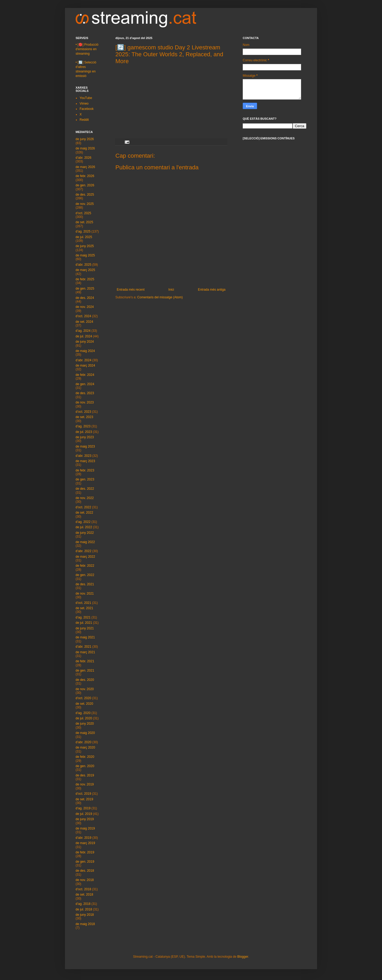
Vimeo (84, 104)
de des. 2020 (85, 680)
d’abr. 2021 (83, 647)
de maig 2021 (85, 637)
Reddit (84, 120)
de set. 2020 (84, 704)
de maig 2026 (85, 148)
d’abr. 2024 (83, 360)
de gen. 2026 (85, 185)
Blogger (243, 957)
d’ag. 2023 (83, 426)
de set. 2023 (84, 417)
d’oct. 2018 (83, 889)
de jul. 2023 (84, 432)
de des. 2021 (85, 584)
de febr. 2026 (85, 176)
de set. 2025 (84, 222)
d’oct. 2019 (83, 794)
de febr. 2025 (85, 279)
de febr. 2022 (85, 566)
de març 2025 (85, 270)
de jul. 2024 (84, 336)
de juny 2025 (85, 246)
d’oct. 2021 (83, 603)
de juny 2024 (85, 342)
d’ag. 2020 (83, 713)
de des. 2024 (85, 298)
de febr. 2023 (85, 470)
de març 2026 (85, 167)
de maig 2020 (85, 733)
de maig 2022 (85, 542)
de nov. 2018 (85, 880)
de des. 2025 (85, 195)
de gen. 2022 (85, 575)
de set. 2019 (84, 799)
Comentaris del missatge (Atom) (160, 297)
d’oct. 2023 (83, 412)
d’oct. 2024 (83, 316)
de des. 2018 (85, 871)
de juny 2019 (85, 819)
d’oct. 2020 (83, 698)
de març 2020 (85, 747)
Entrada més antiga (212, 290)
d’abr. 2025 (83, 265)
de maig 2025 (85, 255)
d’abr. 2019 (83, 838)
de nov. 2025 (85, 204)
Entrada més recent (131, 290)
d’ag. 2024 (83, 331)
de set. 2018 (84, 895)
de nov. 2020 (85, 689)
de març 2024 (85, 366)
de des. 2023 (85, 393)
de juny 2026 (85, 139)
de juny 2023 (85, 437)
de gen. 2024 (85, 384)
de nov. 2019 (85, 784)
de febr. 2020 (85, 757)
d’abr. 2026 (83, 158)
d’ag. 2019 (83, 808)
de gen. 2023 (85, 479)
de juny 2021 (85, 628)
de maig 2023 (85, 446)
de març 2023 (85, 461)
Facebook (87, 109)
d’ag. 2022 (83, 522)
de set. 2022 (84, 513)
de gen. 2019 (85, 862)
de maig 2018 (85, 924)
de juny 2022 (85, 533)
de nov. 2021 (85, 594)
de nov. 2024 (85, 307)
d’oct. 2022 (83, 507)
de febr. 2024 (85, 375)
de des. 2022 (85, 489)
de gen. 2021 (85, 670)
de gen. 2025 (85, 289)
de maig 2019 (85, 828)
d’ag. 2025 (83, 231)
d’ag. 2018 (83, 904)
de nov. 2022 (85, 498)
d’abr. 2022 (83, 551)
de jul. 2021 (84, 623)
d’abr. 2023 (83, 456)
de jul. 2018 (84, 909)
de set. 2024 (84, 322)
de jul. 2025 (84, 237)
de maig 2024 (85, 351)
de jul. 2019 (84, 814)
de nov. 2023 (85, 402)
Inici (171, 290)
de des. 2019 (85, 775)
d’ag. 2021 (83, 617)
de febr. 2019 (85, 852)
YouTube (86, 98)
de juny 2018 (85, 915)
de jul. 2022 (84, 527)
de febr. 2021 (85, 661)
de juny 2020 (85, 724)
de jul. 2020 (84, 718)
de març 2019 (85, 843)
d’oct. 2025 (83, 213)
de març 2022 (85, 557)
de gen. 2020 (85, 766)
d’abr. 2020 (83, 742)
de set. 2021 (84, 608)
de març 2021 (85, 652)
